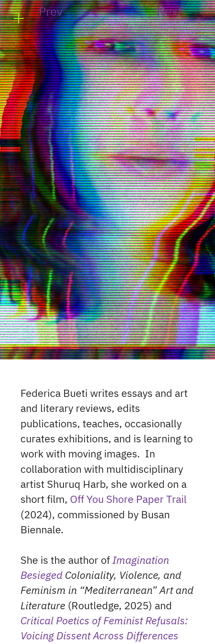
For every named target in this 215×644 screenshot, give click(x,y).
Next (169, 12)
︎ (19, 19)
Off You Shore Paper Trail (128, 500)
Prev (51, 12)
